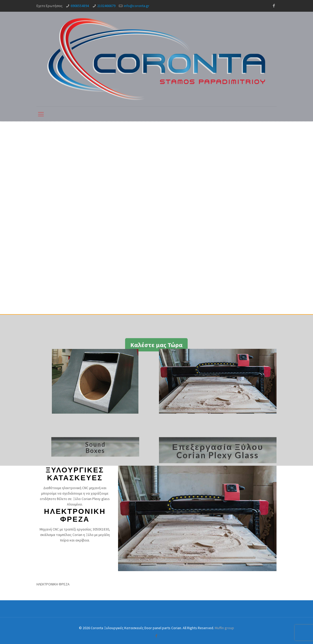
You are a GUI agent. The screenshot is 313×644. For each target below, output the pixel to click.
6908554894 (80, 6)
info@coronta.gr (137, 6)
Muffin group (224, 628)
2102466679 (106, 6)
